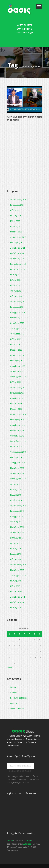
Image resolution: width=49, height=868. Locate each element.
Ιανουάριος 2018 (17, 511)
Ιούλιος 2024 (16, 275)
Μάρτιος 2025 (16, 232)
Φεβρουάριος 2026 (18, 200)
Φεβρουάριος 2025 (18, 237)
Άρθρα (13, 687)
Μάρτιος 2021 (16, 404)
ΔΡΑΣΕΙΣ (14, 692)
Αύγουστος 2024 (17, 269)
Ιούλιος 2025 (16, 210)
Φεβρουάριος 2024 (18, 302)
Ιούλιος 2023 (16, 339)
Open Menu (39, 7)
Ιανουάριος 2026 (17, 205)
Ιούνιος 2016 (16, 554)
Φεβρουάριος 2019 (18, 452)
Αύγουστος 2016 (17, 543)
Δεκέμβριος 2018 (17, 463)
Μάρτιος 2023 (16, 350)
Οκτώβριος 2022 (17, 371)
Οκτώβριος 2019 (17, 436)
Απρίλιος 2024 (16, 291)
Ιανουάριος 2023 (17, 361)
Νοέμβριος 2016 (17, 527)
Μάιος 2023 (15, 344)
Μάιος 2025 (15, 221)
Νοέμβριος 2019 (17, 430)
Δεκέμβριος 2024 (17, 248)
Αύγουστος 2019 (17, 447)
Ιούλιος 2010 (16, 608)
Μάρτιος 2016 (16, 559)
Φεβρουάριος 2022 (18, 387)
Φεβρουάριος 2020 (18, 414)
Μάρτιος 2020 (16, 409)
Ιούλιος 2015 (16, 581)
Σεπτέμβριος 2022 (18, 377)
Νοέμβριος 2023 (17, 318)
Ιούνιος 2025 (16, 216)
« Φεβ (9, 668)
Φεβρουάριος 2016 (18, 565)
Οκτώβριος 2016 (17, 532)
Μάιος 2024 (15, 285)
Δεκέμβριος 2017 (17, 516)
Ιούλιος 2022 (16, 382)
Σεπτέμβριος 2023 (18, 328)
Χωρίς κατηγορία (17, 709)
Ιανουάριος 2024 (17, 307)
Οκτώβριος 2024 (17, 259)
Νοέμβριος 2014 (17, 602)
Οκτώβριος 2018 (17, 473)
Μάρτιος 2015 (16, 591)
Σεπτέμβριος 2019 (18, 441)
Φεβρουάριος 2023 (18, 355)
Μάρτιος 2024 (16, 296)
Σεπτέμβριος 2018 (18, 479)
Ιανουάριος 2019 (17, 457)
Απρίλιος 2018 (16, 500)
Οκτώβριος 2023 (17, 323)
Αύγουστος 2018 (17, 484)
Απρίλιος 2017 (16, 522)
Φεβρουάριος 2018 (18, 506)
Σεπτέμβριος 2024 (18, 264)
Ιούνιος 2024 (16, 280)
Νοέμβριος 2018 (17, 468)
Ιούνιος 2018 (16, 495)
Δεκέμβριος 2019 (17, 425)
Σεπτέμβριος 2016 (18, 538)
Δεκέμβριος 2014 (17, 597)
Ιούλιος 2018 (16, 489)
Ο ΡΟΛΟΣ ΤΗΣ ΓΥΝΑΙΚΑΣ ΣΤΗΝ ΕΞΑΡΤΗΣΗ (24, 119)
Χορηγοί (14, 703)
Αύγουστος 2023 (17, 334)
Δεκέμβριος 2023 (17, 312)
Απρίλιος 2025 (16, 226)
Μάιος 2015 (15, 586)
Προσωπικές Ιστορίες (19, 698)
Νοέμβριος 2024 (17, 253)
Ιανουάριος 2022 (17, 393)
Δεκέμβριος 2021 (17, 398)
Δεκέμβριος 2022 (17, 366)
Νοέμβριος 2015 (17, 570)
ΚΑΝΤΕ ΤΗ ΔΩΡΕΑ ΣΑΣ (20, 766)
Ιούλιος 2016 (16, 549)
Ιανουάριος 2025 (17, 242)
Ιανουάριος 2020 (17, 420)
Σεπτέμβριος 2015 (18, 575)
